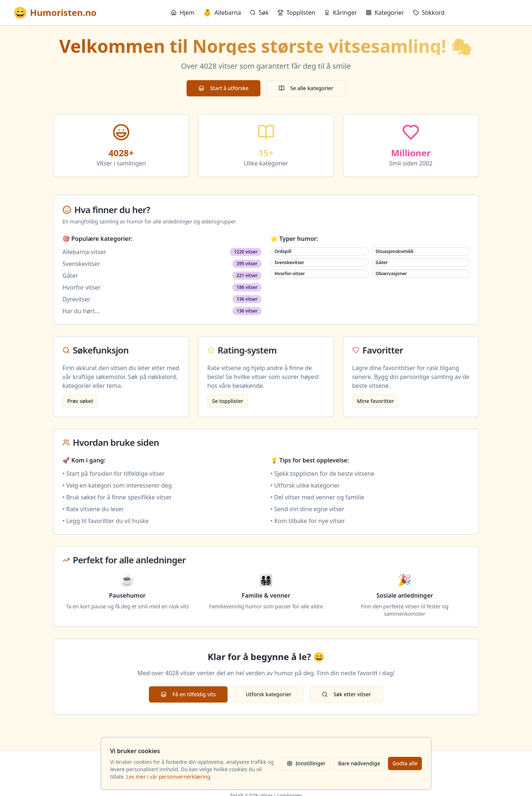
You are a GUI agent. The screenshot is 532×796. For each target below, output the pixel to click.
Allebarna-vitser (84, 252)
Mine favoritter (375, 401)
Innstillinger (306, 763)
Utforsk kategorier (269, 694)
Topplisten (296, 13)
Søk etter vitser (346, 694)
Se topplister (228, 401)
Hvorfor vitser (82, 287)
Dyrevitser (76, 299)
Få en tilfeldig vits (188, 694)
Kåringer (340, 13)
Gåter (70, 276)
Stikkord (429, 13)
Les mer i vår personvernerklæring (168, 777)
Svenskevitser (81, 264)
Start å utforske (224, 88)
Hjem (183, 13)
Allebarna (222, 13)
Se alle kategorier (306, 88)
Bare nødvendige (359, 763)
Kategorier (385, 13)
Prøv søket (80, 401)
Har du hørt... (81, 311)
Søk (259, 13)
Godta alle (405, 763)
